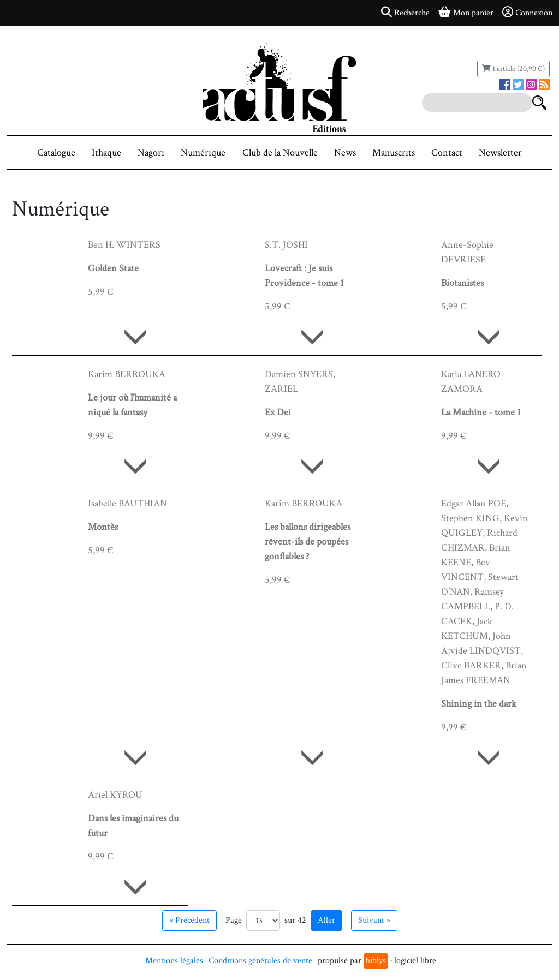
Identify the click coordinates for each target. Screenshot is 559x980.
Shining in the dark (479, 704)
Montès (103, 527)
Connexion (527, 13)
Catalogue (56, 153)
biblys (376, 961)
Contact (447, 153)
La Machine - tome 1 (481, 412)
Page (234, 920)
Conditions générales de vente (260, 961)
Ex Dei (278, 412)
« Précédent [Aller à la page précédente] (189, 920)
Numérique (203, 153)
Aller (326, 920)
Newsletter (500, 153)
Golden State (113, 268)
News (345, 153)
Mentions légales (174, 961)
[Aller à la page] (263, 921)
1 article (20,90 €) (513, 69)
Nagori (151, 153)
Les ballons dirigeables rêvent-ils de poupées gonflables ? (308, 542)
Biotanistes (462, 283)
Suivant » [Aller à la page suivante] (374, 920)
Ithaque (106, 153)
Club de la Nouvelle (280, 153)
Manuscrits (394, 153)
